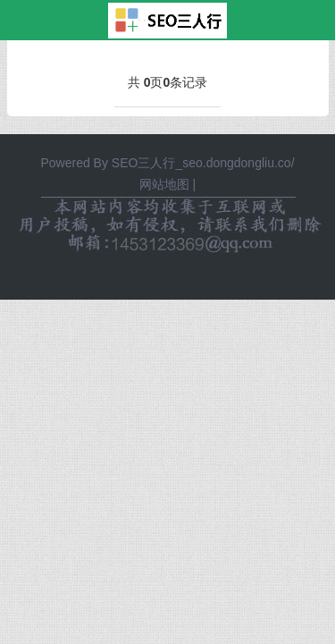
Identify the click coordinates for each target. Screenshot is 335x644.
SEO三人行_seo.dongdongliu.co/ (203, 163)
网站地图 (164, 184)
